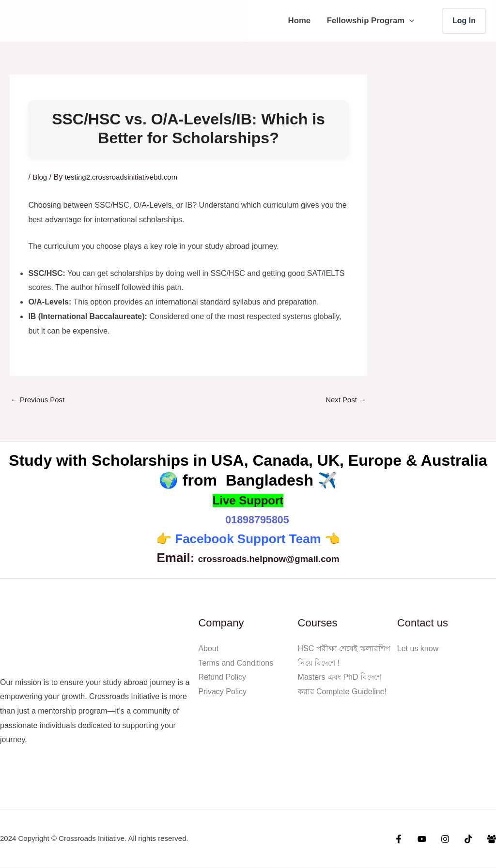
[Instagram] (450, 839)
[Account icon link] (464, 21)
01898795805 (257, 520)
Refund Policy (222, 678)
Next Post (344, 400)
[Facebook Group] (492, 839)
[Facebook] (408, 839)
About (208, 649)
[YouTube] (429, 839)
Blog (40, 177)
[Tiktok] (471, 839)
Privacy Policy (222, 692)
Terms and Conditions (236, 663)
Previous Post (39, 400)
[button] (409, 21)
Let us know (418, 649)
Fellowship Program (371, 21)
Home (300, 21)
